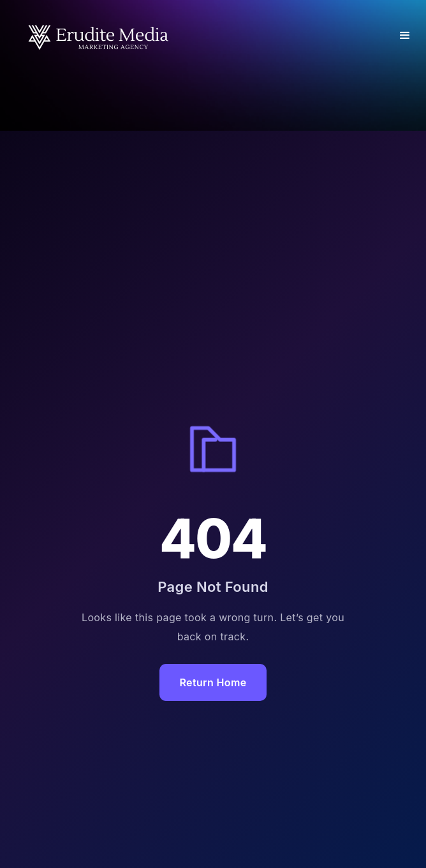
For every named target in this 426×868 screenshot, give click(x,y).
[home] (96, 36)
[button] (405, 36)
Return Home (213, 682)
